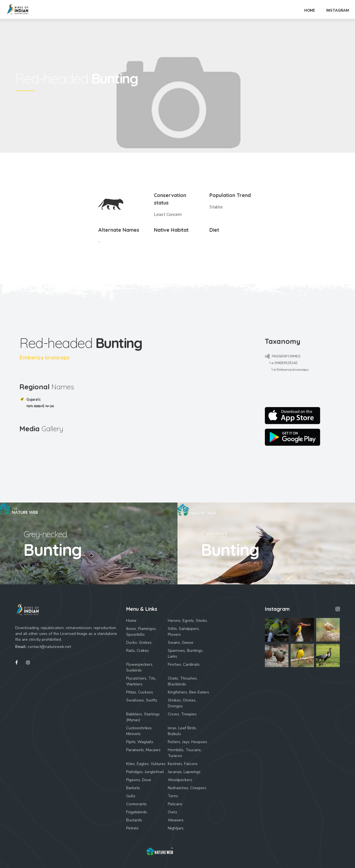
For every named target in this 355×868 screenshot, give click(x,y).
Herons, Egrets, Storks (187, 621)
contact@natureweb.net (49, 647)
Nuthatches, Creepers (187, 788)
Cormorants (136, 804)
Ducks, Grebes (139, 643)
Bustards (134, 820)
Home (131, 621)
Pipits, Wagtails (140, 742)
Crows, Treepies (182, 714)
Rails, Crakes (138, 651)
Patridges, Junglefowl (145, 772)
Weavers (176, 820)
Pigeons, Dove (139, 780)
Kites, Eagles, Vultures (146, 764)
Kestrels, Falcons (183, 764)
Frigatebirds (137, 812)
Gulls (131, 796)
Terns (173, 796)
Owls (173, 812)
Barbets (133, 788)
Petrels (132, 828)
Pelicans (175, 804)
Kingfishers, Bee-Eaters (188, 692)
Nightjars (176, 828)
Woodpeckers (180, 780)
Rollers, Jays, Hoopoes (187, 742)
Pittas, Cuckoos (140, 692)
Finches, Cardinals (184, 664)
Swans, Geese (181, 643)
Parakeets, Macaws (143, 750)
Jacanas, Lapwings (184, 772)
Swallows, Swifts (142, 700)
